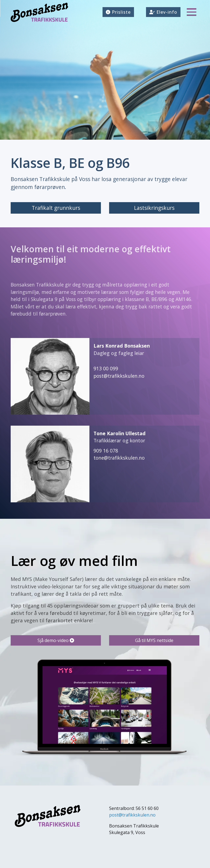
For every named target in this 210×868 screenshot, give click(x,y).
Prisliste (118, 12)
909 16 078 (106, 451)
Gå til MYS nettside (154, 640)
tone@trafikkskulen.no (119, 458)
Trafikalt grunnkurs (56, 208)
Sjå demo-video (56, 640)
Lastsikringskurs (154, 208)
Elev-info (163, 12)
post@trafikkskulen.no (119, 376)
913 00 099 (106, 368)
